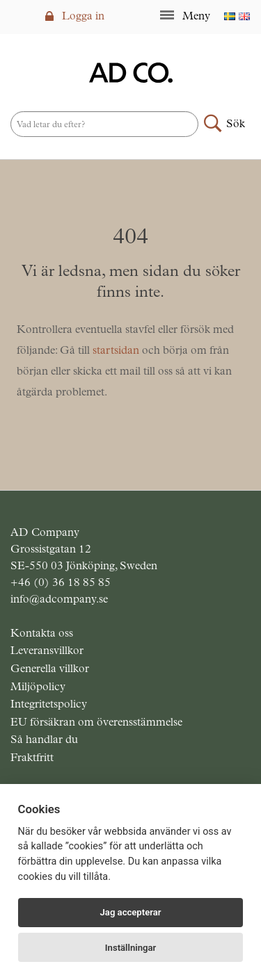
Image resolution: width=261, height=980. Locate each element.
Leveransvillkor (47, 650)
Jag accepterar (131, 912)
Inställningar (130, 948)
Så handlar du (44, 739)
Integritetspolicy (49, 704)
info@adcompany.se (59, 599)
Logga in (75, 16)
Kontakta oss (42, 633)
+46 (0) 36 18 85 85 (61, 582)
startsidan (116, 350)
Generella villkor (50, 668)
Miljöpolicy (38, 686)
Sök (236, 123)
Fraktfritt (32, 757)
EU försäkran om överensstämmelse (96, 722)
